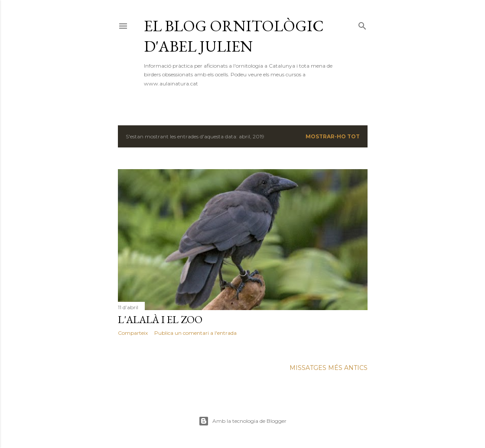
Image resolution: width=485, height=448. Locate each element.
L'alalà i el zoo (160, 319)
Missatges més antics (329, 368)
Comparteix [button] (133, 333)
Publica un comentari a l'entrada (195, 333)
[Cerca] (362, 24)
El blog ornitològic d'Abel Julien (234, 36)
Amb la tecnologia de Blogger (242, 421)
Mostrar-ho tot (333, 136)
